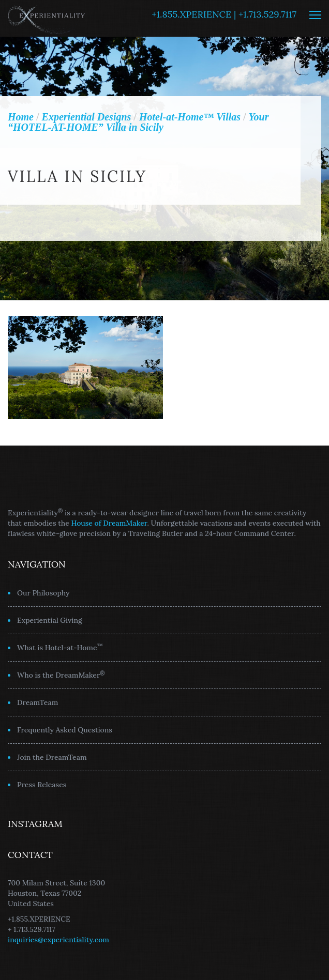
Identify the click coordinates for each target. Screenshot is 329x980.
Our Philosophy (43, 593)
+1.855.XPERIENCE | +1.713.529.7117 (224, 14)
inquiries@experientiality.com (58, 940)
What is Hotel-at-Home (60, 647)
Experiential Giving (50, 620)
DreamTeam (38, 702)
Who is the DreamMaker (61, 675)
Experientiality (47, 18)
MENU (315, 15)
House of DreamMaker (109, 523)
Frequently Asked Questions (65, 730)
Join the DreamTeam (52, 757)
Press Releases (42, 785)
